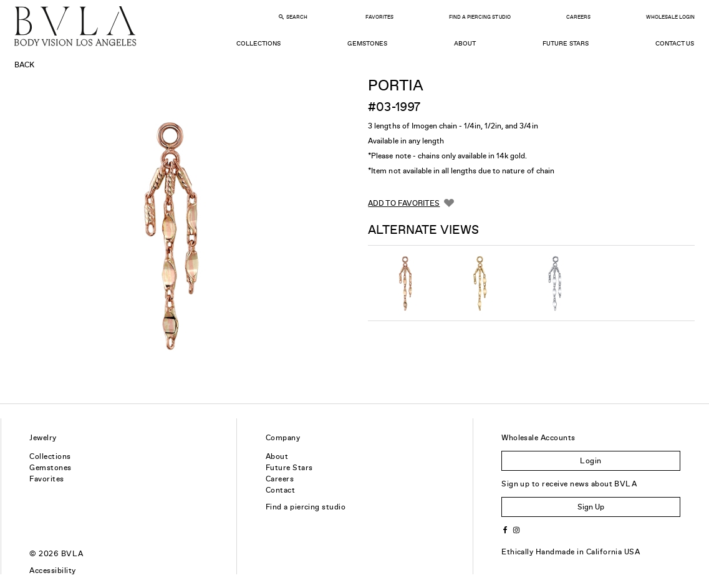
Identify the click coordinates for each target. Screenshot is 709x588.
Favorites (379, 17)
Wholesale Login (670, 17)
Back (24, 65)
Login (591, 461)
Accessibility (52, 571)
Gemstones (367, 43)
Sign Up (591, 507)
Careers (578, 17)
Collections (258, 43)
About (465, 43)
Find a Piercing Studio (480, 17)
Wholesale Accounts (538, 438)
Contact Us (675, 43)
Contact (280, 490)
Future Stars (566, 43)
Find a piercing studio (306, 507)
